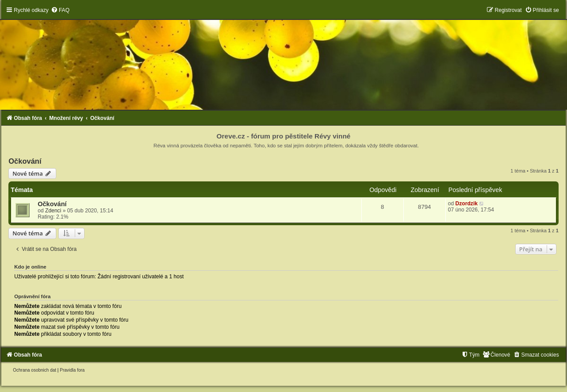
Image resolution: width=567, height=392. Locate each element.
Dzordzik (467, 204)
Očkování (25, 161)
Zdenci (53, 211)
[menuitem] (60, 10)
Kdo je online (30, 267)
